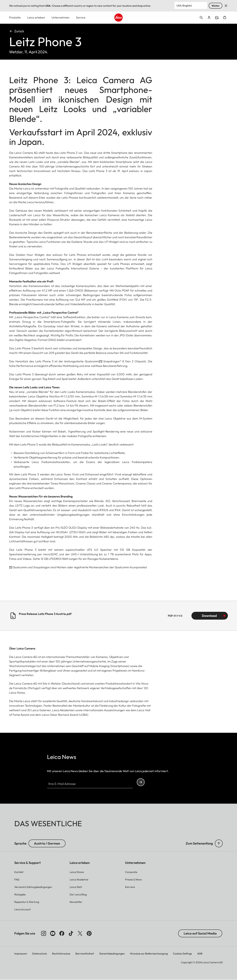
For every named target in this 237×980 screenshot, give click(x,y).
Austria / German (47, 843)
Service (81, 18)
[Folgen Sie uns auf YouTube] (53, 934)
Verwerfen (226, 6)
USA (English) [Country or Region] (184, 6)
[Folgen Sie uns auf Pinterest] (89, 934)
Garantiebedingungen (112, 954)
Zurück (17, 31)
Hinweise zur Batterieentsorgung (149, 954)
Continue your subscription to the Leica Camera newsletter (141, 782)
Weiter (216, 6)
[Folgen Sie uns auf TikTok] (71, 934)
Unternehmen (61, 18)
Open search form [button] (201, 18)
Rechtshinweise (61, 954)
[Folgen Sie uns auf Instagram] (44, 934)
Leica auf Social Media (200, 933)
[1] (101, 361)
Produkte (15, 18)
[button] (219, 844)
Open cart (225, 18)
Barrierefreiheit (85, 954)
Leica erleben (36, 18)
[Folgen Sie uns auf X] (80, 934)
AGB (200, 954)
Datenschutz (40, 954)
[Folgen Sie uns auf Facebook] (62, 934)
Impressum (21, 954)
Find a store (217, 18)
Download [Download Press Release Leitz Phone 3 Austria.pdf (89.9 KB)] (209, 616)
